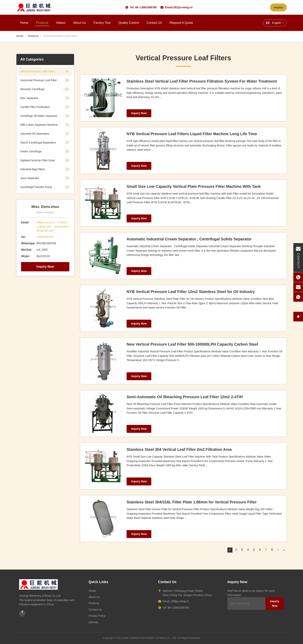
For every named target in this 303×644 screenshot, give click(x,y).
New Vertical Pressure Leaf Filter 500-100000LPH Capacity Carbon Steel (192, 344)
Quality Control (129, 23)
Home (24, 23)
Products (42, 23)
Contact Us (154, 23)
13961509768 (45, 237)
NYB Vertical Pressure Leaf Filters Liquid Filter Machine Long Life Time (192, 134)
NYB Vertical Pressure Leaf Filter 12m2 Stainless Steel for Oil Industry (191, 292)
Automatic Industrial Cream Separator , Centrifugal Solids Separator (189, 239)
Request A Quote (181, 23)
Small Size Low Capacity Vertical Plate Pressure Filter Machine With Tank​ (194, 186)
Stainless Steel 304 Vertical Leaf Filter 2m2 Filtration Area (179, 449)
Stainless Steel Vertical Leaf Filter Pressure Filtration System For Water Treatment (202, 81)
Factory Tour (102, 23)
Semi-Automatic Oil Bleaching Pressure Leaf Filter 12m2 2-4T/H (185, 397)
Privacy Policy (97, 616)
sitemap (93, 622)
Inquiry (278, 7)
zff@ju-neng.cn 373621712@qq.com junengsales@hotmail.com (53, 226)
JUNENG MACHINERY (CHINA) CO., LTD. (153, 638)
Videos (61, 23)
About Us (79, 23)
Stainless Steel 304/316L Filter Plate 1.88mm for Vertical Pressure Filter (192, 502)
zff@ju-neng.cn (183, 7)
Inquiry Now (45, 267)
